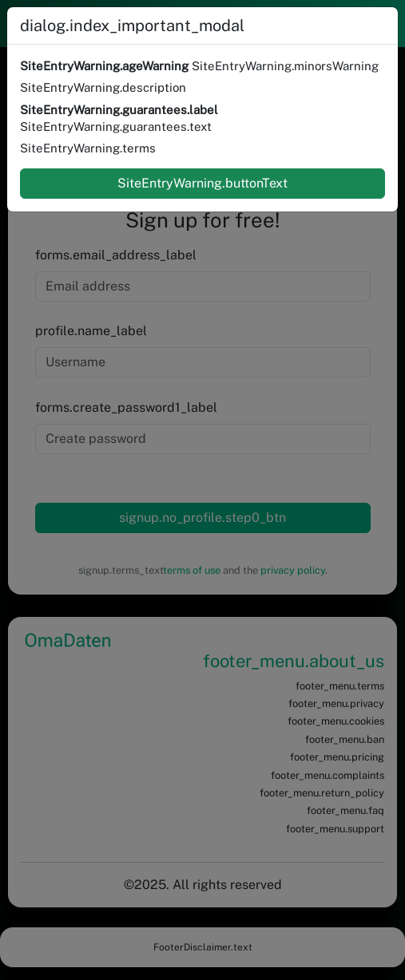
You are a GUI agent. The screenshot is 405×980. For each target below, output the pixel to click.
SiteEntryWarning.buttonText (202, 183)
